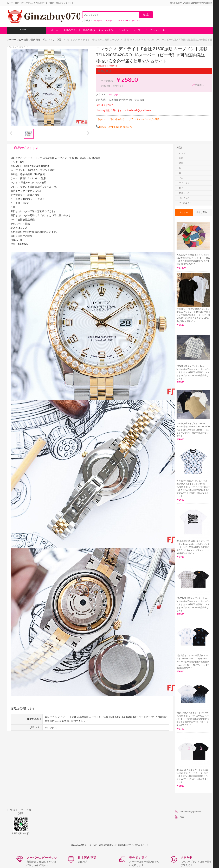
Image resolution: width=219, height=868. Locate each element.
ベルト (182, 178)
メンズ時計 (57, 40)
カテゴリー (32, 30)
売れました (198, 85)
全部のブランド (72, 30)
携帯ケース (184, 193)
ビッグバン (111, 21)
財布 (181, 158)
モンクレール (157, 30)
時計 (46, 40)
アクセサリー (185, 183)
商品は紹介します (26, 148)
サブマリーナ (124, 21)
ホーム (55, 30)
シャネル (123, 30)
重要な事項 (89, 30)
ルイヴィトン (106, 30)
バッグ (182, 153)
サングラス (184, 198)
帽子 (181, 188)
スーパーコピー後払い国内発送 (24, 40)
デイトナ (136, 21)
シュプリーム (140, 30)
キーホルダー (185, 203)
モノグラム (99, 21)
